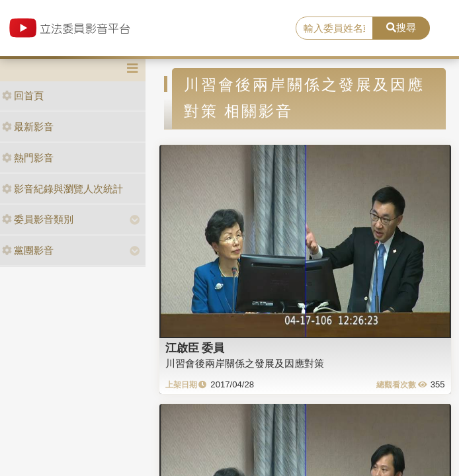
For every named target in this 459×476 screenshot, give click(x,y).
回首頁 (23, 96)
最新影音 (28, 127)
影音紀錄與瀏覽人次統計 (63, 189)
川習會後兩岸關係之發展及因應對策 (245, 363)
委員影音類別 (38, 219)
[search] (334, 28)
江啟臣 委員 (195, 348)
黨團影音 (28, 250)
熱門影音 (28, 158)
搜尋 (401, 27)
